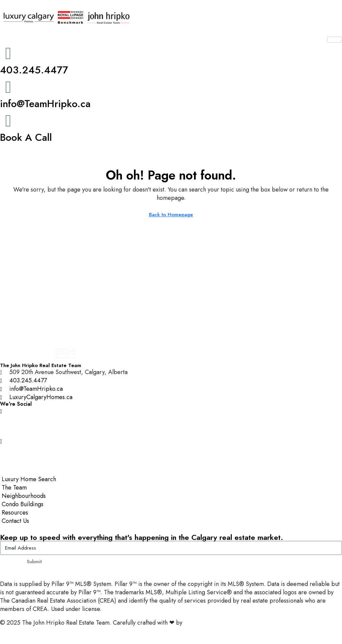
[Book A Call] (8, 121)
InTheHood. (199, 623)
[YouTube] (171, 441)
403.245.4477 (34, 70)
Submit (34, 562)
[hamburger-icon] (334, 40)
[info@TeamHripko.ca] (8, 87)
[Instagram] (171, 411)
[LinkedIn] (171, 456)
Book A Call (26, 137)
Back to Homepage (171, 215)
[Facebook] (171, 426)
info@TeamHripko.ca (45, 104)
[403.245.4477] (8, 53)
